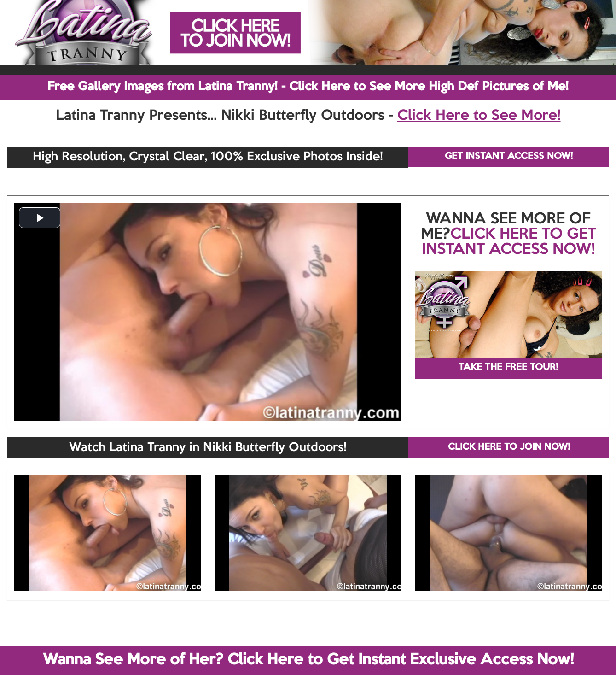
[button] (40, 218)
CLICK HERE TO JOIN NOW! (509, 447)
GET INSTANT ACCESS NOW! (509, 157)
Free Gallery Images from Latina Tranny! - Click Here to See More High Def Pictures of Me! (308, 87)
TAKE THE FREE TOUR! (508, 368)
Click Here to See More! (479, 116)
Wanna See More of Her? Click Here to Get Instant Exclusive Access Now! (308, 660)
